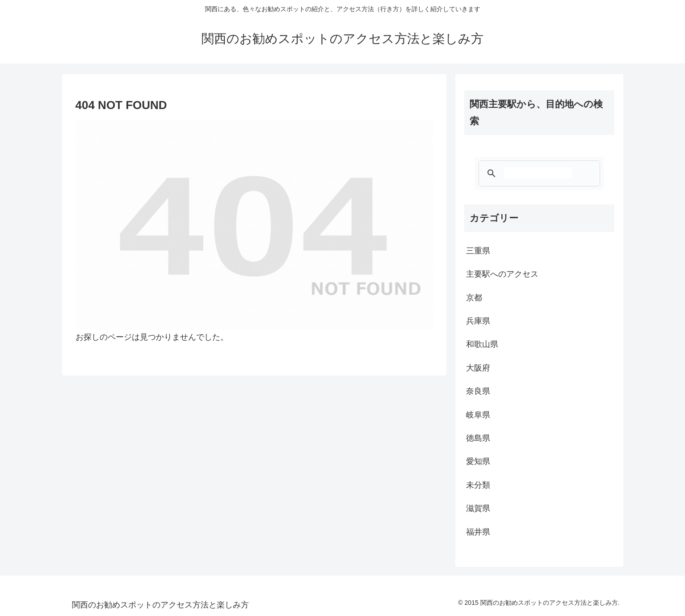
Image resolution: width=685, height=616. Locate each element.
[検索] (538, 173)
